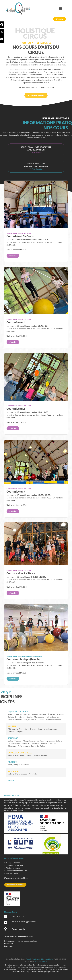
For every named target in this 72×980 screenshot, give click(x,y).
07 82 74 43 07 (18, 916)
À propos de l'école (14, 863)
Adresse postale (18, 929)
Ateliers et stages (13, 868)
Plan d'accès (37, 152)
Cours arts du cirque (14, 865)
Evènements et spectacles (16, 871)
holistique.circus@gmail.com (24, 922)
